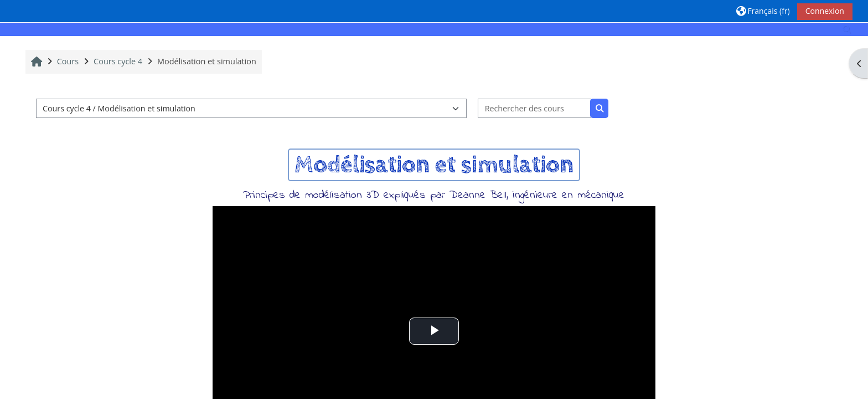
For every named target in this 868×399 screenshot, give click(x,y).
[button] (763, 11)
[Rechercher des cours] (534, 108)
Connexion (825, 11)
